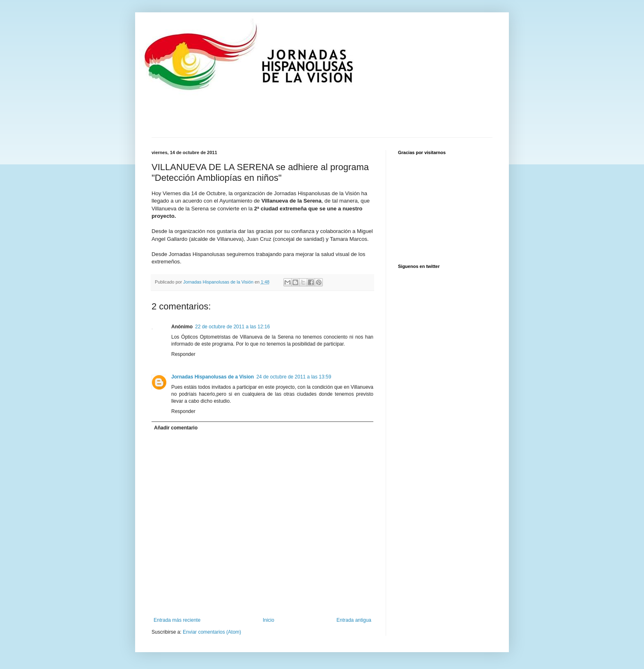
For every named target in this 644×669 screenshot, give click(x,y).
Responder (183, 354)
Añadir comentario (176, 428)
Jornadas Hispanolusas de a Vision (213, 377)
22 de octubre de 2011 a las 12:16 (232, 327)
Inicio (269, 620)
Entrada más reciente (177, 620)
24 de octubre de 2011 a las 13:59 (294, 377)
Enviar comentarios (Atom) (212, 632)
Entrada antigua (354, 620)
